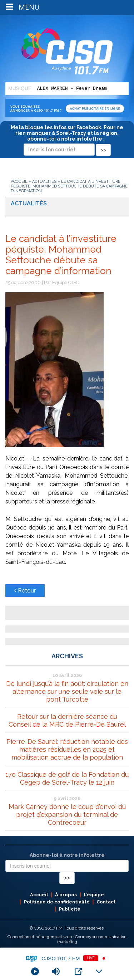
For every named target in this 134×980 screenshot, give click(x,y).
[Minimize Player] (99, 971)
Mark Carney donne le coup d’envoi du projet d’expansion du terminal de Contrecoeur (67, 815)
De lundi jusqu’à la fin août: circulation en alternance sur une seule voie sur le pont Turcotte (67, 691)
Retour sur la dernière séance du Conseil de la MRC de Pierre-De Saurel (67, 720)
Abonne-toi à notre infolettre (67, 855)
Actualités (44, 182)
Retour (25, 591)
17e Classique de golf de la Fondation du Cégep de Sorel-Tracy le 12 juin (67, 778)
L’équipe (94, 895)
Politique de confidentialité (57, 902)
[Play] (35, 971)
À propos (66, 895)
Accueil (19, 182)
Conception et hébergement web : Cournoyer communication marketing (67, 939)
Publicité (70, 909)
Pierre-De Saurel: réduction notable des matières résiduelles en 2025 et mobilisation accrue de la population (67, 749)
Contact (106, 902)
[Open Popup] (78, 971)
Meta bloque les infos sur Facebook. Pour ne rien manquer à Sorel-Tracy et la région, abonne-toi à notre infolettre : (67, 138)
